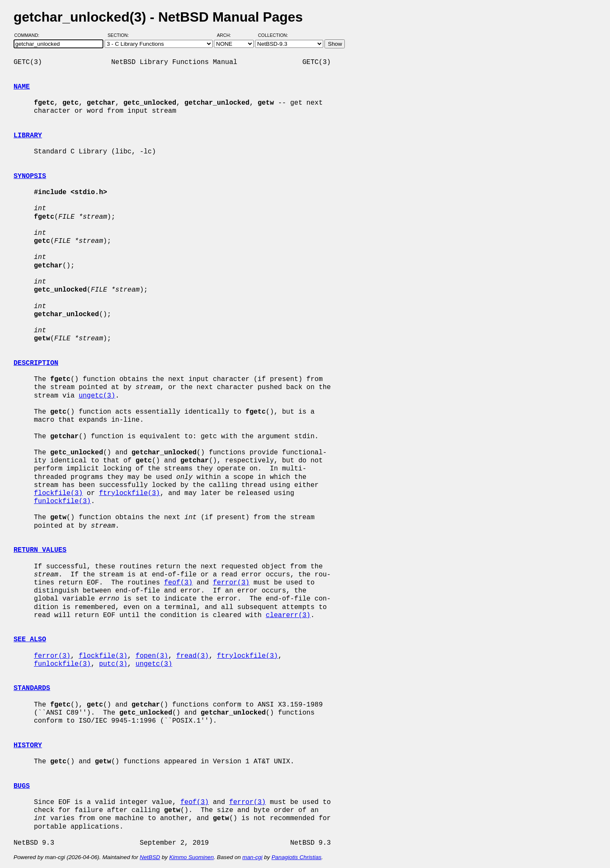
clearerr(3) (288, 615)
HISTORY (28, 746)
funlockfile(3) (62, 501)
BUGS (22, 786)
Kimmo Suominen (191, 857)
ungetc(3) (97, 396)
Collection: (273, 35)
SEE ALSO (30, 640)
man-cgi (252, 857)
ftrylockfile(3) (130, 493)
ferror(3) (231, 583)
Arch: (228, 35)
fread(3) (193, 656)
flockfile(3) (58, 493)
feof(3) (178, 583)
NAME (22, 87)
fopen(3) (152, 656)
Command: (29, 35)
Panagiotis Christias (297, 857)
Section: (120, 35)
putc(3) (113, 664)
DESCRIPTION (36, 363)
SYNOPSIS (30, 176)
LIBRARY (28, 136)
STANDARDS (32, 688)
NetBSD (150, 857)
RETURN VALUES (40, 550)
